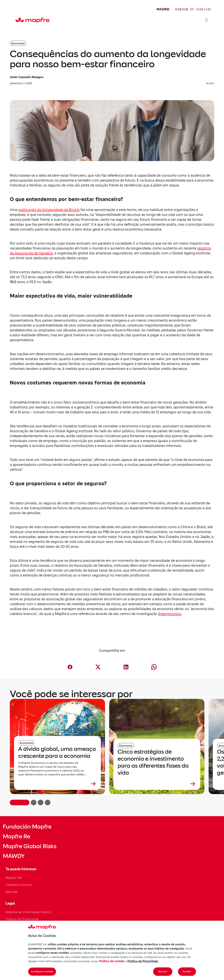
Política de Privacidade (22, 919)
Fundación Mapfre (27, 827)
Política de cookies (112, 961)
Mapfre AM (14, 878)
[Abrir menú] (206, 20)
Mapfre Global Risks (30, 846)
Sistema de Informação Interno (28, 912)
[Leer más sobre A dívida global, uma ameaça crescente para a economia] (57, 784)
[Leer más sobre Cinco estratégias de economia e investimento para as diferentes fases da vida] (157, 784)
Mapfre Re (16, 836)
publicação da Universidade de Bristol (49, 210)
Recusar (163, 972)
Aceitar (187, 972)
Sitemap (12, 892)
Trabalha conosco (19, 885)
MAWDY (14, 856)
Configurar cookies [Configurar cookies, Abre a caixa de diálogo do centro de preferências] (42, 972)
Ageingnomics (170, 614)
